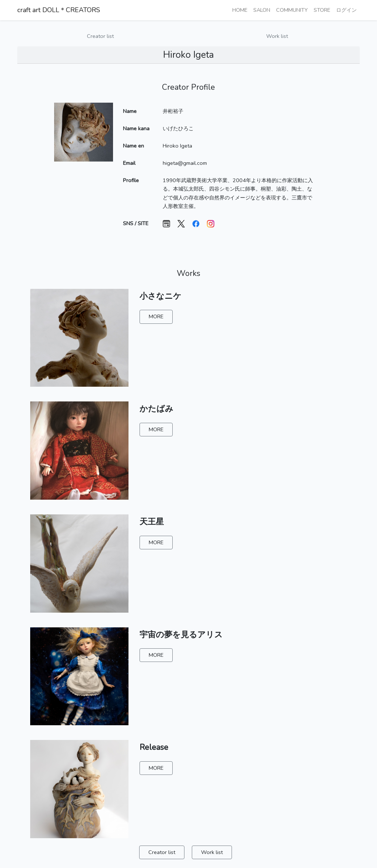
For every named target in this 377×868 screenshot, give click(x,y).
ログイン (346, 10)
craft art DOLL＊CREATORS (59, 10)
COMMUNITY (292, 10)
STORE (322, 10)
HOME (240, 10)
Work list (277, 36)
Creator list (100, 36)
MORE (156, 316)
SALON (262, 10)
